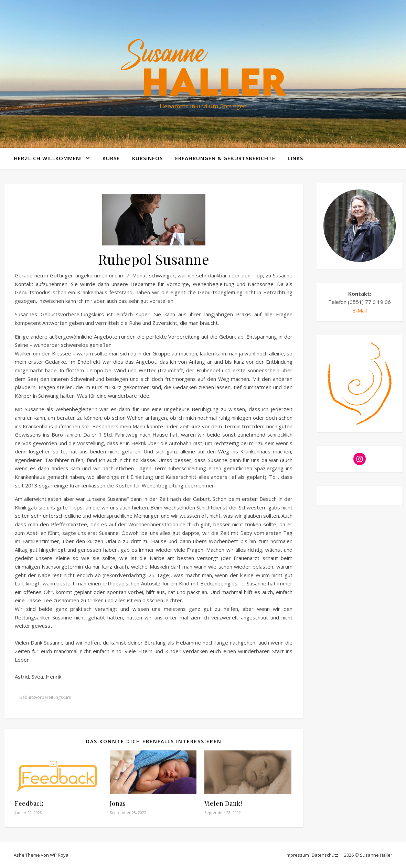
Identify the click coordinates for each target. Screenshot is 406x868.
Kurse (111, 158)
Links (295, 158)
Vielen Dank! (223, 803)
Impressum (297, 855)
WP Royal (60, 855)
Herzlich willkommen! (48, 158)
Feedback (29, 803)
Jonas (118, 803)
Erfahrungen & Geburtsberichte (225, 158)
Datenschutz (325, 855)
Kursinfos (147, 158)
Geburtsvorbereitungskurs (45, 697)
